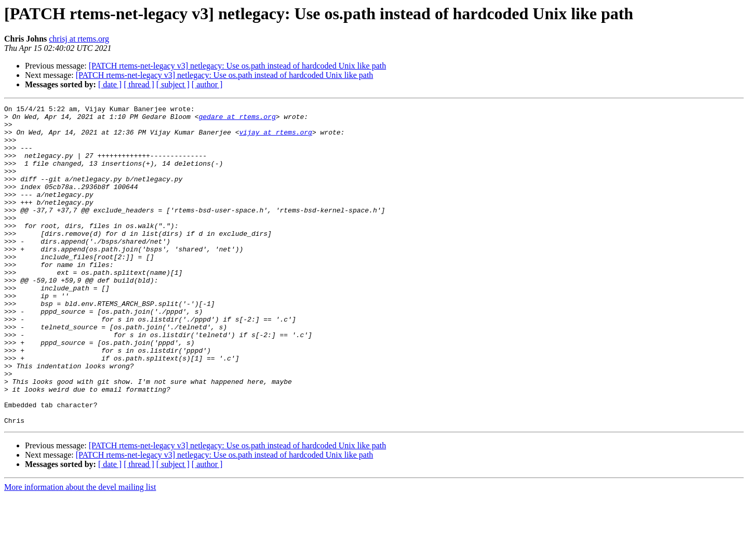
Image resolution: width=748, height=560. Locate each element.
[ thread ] (139, 84)
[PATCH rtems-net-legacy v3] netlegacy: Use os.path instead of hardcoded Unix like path (238, 66)
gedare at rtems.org (237, 119)
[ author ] (207, 84)
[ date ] (110, 84)
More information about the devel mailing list (80, 551)
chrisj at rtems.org (79, 39)
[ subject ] (173, 84)
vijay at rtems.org (275, 138)
